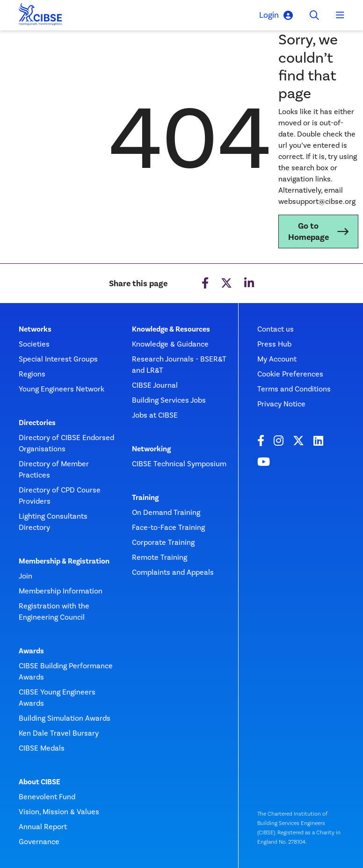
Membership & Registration (64, 561)
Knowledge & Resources (171, 329)
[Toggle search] (314, 15)
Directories (37, 423)
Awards (31, 651)
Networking (151, 449)
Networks (35, 329)
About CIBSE (40, 782)
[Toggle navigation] (340, 15)
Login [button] (276, 15)
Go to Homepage (309, 231)
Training (145, 498)
